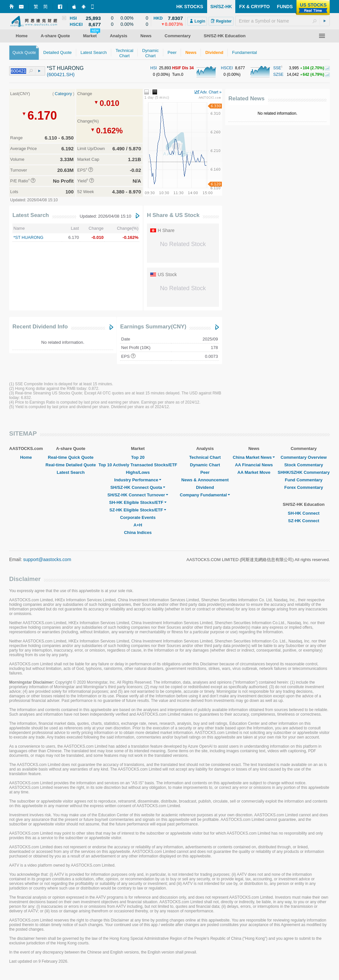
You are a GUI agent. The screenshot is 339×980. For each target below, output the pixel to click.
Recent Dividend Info (40, 327)
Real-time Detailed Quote (71, 465)
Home (26, 457)
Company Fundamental (205, 495)
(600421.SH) (61, 74)
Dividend (205, 487)
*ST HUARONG (28, 237)
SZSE (278, 75)
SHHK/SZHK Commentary (303, 472)
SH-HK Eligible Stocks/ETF (138, 502)
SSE (277, 68)
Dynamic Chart (205, 465)
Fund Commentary (304, 480)
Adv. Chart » (211, 92)
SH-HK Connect (304, 513)
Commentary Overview (303, 457)
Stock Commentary (304, 465)
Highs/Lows (138, 472)
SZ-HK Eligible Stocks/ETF (138, 510)
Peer (205, 472)
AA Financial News (254, 465)
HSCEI (227, 68)
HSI (153, 68)
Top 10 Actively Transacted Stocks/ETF (138, 465)
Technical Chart (205, 457)
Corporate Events (138, 517)
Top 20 (138, 457)
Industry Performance (138, 480)
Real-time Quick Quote (71, 457)
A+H (138, 525)
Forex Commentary (304, 487)
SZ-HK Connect (303, 521)
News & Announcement (205, 480)
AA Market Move (254, 472)
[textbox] (283, 21)
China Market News (254, 457)
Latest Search (31, 215)
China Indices (138, 532)
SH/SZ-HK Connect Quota (138, 487)
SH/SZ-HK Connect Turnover (138, 495)
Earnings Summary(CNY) (153, 327)
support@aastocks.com (47, 559)
